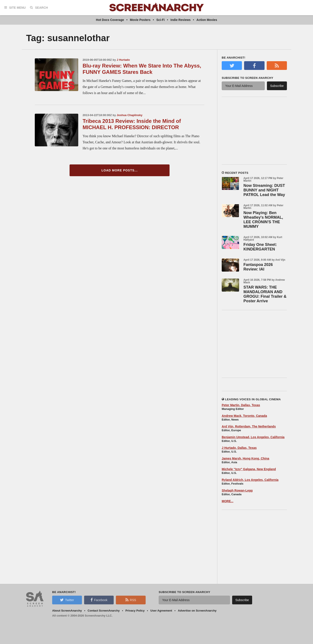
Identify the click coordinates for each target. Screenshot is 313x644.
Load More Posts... (120, 170)
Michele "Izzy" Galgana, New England (249, 469)
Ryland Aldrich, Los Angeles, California (250, 480)
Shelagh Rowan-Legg (237, 490)
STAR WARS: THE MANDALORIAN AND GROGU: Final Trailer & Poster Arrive (265, 294)
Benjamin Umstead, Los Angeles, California (253, 437)
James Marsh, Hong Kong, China (246, 458)
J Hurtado (123, 60)
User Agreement (161, 611)
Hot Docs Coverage (110, 20)
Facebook (99, 600)
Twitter (67, 600)
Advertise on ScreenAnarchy (197, 611)
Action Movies (207, 20)
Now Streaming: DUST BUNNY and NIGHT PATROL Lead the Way (264, 190)
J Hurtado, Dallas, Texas (239, 448)
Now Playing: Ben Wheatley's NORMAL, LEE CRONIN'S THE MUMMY (263, 220)
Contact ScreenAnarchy (104, 611)
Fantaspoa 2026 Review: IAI (258, 267)
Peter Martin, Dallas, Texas (241, 405)
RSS (131, 600)
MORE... (228, 501)
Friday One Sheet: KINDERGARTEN (260, 247)
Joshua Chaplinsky (130, 115)
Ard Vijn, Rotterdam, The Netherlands (249, 426)
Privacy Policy (135, 611)
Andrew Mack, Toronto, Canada (244, 416)
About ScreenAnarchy (67, 611)
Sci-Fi (160, 20)
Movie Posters (140, 20)
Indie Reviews (181, 20)
